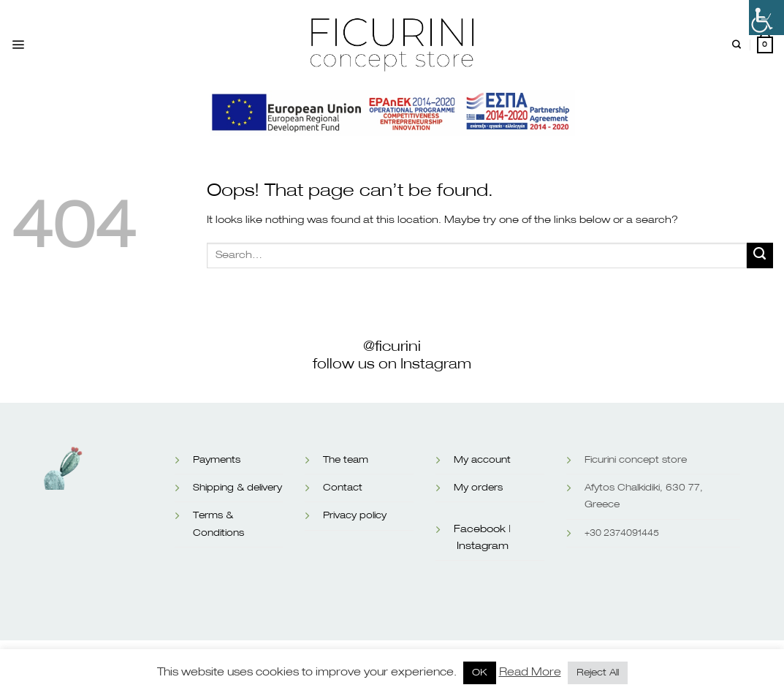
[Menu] (18, 45)
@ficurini (392, 346)
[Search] (737, 45)
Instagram (483, 546)
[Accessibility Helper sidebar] (766, 18)
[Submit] (760, 256)
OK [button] (480, 673)
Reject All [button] (598, 673)
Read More (530, 672)
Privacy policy (355, 516)
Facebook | (482, 529)
